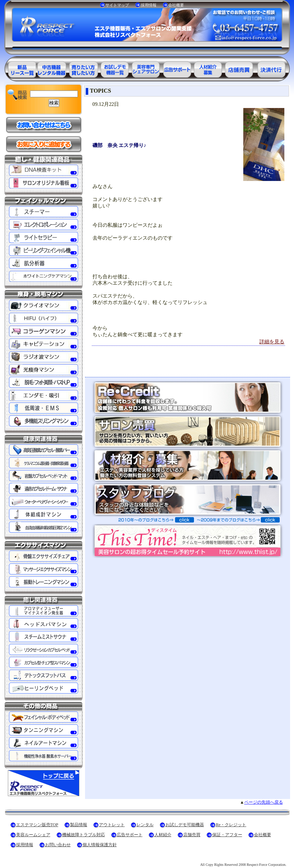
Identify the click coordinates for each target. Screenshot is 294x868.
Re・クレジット (231, 825)
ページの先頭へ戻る (264, 802)
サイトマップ (117, 5)
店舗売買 (192, 835)
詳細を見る (272, 342)
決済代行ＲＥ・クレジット (271, 68)
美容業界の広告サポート (177, 68)
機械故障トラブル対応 (84, 835)
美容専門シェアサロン (146, 68)
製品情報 (79, 825)
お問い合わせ (58, 845)
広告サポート (130, 835)
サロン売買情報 (240, 68)
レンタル (145, 825)
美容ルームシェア (33, 835)
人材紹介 (163, 835)
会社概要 (176, 5)
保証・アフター (227, 835)
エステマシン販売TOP (37, 825)
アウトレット (112, 825)
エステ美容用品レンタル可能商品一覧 (83, 68)
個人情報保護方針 (100, 845)
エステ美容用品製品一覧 (20, 68)
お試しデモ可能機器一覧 (114, 68)
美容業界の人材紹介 (209, 68)
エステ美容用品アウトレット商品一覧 (51, 68)
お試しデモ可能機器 (185, 825)
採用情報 (149, 5)
